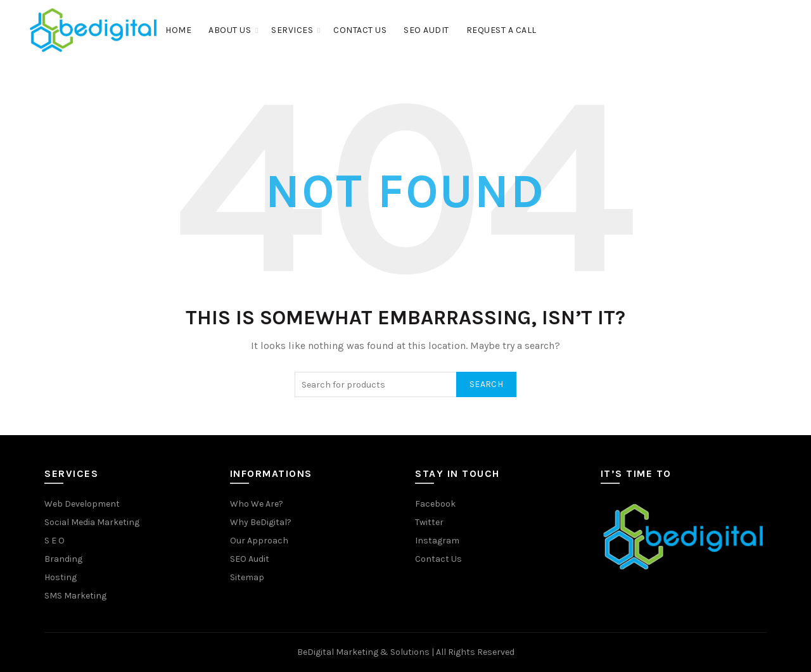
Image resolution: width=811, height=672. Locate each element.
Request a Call (501, 30)
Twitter (429, 522)
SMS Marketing (75, 596)
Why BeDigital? (261, 522)
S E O (54, 541)
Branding (63, 559)
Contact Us (360, 30)
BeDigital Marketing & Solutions (364, 652)
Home (178, 30)
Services (292, 30)
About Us (230, 30)
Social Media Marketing (92, 522)
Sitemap (247, 577)
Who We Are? (257, 504)
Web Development (82, 504)
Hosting (61, 577)
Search (486, 384)
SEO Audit (426, 30)
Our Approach (259, 541)
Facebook (435, 504)
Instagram (437, 541)
